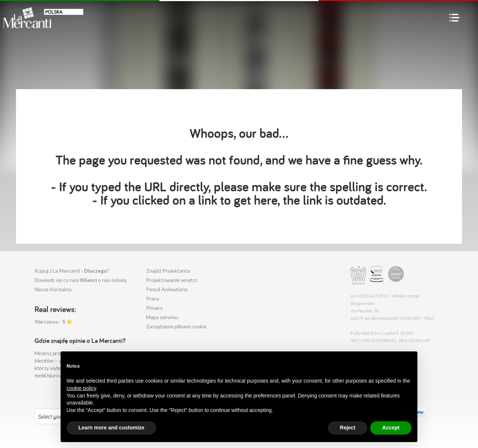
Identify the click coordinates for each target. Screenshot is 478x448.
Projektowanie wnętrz (172, 280)
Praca (153, 298)
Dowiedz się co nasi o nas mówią (80, 280)
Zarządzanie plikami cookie (176, 326)
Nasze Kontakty (53, 289)
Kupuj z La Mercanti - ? (72, 271)
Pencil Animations (167, 289)
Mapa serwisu (162, 317)
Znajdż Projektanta (168, 271)
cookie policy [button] (81, 405)
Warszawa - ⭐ (54, 322)
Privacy (154, 308)
